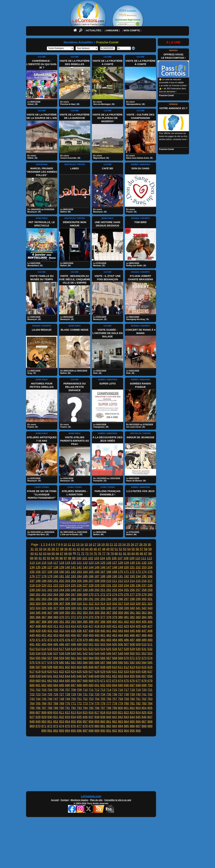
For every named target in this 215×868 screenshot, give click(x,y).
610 (115, 667)
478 (79, 640)
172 (132, 572)
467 (138, 635)
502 (97, 644)
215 (138, 581)
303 (38, 604)
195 (144, 576)
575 (32, 663)
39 (66, 549)
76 (99, 554)
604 (79, 667)
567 (109, 658)
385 (150, 617)
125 (103, 563)
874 (62, 726)
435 (73, 631)
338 (120, 608)
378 (109, 617)
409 (44, 626)
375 (91, 617)
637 (150, 672)
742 (150, 694)
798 (109, 708)
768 (56, 703)
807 (38, 713)
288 (73, 599)
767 (50, 703)
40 (70, 549)
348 (56, 613)
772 (79, 703)
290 (85, 599)
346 (44, 613)
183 (73, 576)
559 (62, 658)
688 (79, 685)
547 (115, 654)
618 (38, 672)
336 (109, 608)
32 (36, 549)
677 (138, 681)
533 (32, 654)
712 (97, 690)
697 (132, 685)
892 (56, 731)
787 (44, 708)
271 (97, 595)
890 (44, 731)
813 (73, 713)
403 (132, 622)
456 (73, 635)
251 (103, 590)
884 (120, 726)
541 (79, 654)
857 (85, 722)
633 (126, 672)
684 (56, 685)
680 (32, 685)
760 (132, 699)
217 (150, 581)
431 (50, 631)
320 (138, 604)
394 (79, 622)
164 (85, 572)
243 (56, 590)
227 (85, 585)
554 (32, 658)
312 (91, 604)
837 (91, 717)
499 (79, 644)
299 (138, 599)
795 (91, 708)
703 (44, 690)
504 (109, 644)
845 (138, 717)
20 (107, 545)
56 (137, 549)
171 (126, 572)
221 (50, 585)
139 (62, 567)
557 (50, 658)
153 (144, 567)
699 (144, 685)
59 (150, 549)
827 (32, 717)
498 (73, 644)
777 (109, 703)
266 (68, 595)
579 (56, 663)
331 (79, 608)
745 (44, 699)
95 (57, 558)
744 (38, 699)
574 (150, 658)
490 (150, 640)
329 (68, 608)
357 (109, 613)
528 (126, 649)
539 (68, 654)
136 (44, 567)
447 (144, 631)
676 (132, 681)
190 (115, 576)
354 (91, 613)
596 (32, 667)
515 (50, 649)
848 (32, 722)
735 (109, 694)
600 (56, 667)
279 (144, 595)
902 (115, 731)
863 (120, 722)
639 (38, 676)
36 (53, 549)
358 (115, 613)
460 (97, 635)
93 (49, 558)
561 (73, 658)
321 (144, 604)
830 (50, 717)
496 (62, 644)
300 (144, 599)
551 (138, 654)
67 (62, 554)
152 (138, 567)
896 (79, 731)
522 (91, 649)
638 (32, 676)
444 (126, 631)
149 (120, 567)
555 (38, 658)
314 (103, 604)
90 (36, 558)
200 (50, 581)
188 (103, 576)
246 (73, 590)
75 (95, 554)
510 (144, 644)
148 (115, 567)
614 (138, 667)
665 (68, 681)
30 (149, 545)
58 (146, 549)
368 (50, 617)
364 (150, 613)
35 (49, 549)
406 (150, 622)
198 (38, 581)
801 (126, 708)
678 (144, 681)
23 (120, 545)
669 (91, 681)
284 (50, 599)
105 (108, 558)
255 (126, 590)
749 (68, 699)
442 (115, 631)
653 (120, 676)
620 (50, 672)
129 (126, 563)
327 (56, 608)
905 (132, 731)
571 (132, 658)
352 (79, 613)
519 (73, 649)
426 (144, 626)
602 (68, 667)
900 (103, 731)
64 (49, 554)
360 (126, 613)
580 (62, 663)
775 (97, 703)
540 (73, 654)
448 (150, 631)
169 (115, 572)
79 (112, 554)
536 (50, 654)
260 (32, 595)
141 (73, 567)
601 (62, 667)
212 (120, 581)
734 (103, 694)
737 (120, 694)
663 (56, 681)
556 (44, 658)
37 (57, 549)
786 (38, 708)
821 (120, 713)
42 (78, 549)
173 (138, 572)
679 (150, 681)
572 (138, 658)
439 (97, 631)
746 (50, 699)
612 (126, 667)
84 (133, 554)
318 (126, 604)
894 (68, 731)
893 (62, 731)
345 (38, 613)
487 (132, 640)
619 (44, 672)
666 (73, 681)
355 (97, 613)
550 (132, 654)
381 (126, 617)
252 (109, 590)
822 (126, 713)
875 (68, 726)
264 (56, 595)
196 (150, 576)
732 (91, 694)
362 (138, 613)
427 (150, 626)
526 (115, 649)
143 (85, 567)
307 (62, 604)
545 (103, 654)
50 (112, 549)
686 (68, 685)
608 (103, 667)
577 (44, 663)
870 (38, 726)
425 (138, 626)
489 (144, 640)
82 (125, 554)
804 (144, 708)
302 (32, 604)
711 (91, 690)
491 (32, 644)
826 (150, 713)
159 (56, 572)
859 (97, 722)
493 (44, 644)
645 (73, 676)
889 (150, 726)
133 (150, 563)
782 (138, 703)
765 (38, 703)
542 (85, 654)
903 (120, 731)
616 (150, 667)
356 (103, 613)
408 (38, 626)
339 (126, 608)
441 (109, 631)
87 (146, 554)
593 (138, 663)
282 (38, 599)
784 (150, 703)
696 (126, 685)
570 (126, 658)
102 (91, 558)
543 (91, 654)
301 (150, 599)
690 (91, 685)
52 (120, 549)
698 (138, 685)
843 (126, 717)
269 (85, 595)
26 (132, 545)
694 (115, 685)
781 (132, 703)
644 (68, 676)
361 (132, 613)
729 (73, 694)
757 (115, 699)
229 (97, 585)
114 (38, 563)
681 (38, 685)
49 (108, 549)
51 (116, 549)
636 (144, 672)
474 (56, 640)
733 (97, 694)
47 (99, 549)
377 (103, 617)
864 (126, 722)
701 (32, 690)
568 (115, 658)
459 (91, 635)
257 (138, 590)
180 (56, 576)
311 (85, 604)
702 (38, 690)
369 (56, 617)
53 (125, 549)
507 (126, 644)
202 (62, 581)
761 (138, 699)
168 (109, 572)
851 (50, 722)
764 (32, 703)
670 (97, 681)
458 (85, 635)
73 (87, 554)
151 (132, 567)
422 (120, 626)
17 (95, 545)
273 (109, 595)
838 (97, 717)
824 (138, 713)
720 (144, 690)
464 (120, 635)
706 (62, 690)
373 (79, 617)
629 (103, 672)
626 (85, 672)
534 (38, 654)
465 (126, 635)
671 (103, 681)
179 (50, 576)
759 (126, 699)
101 (85, 558)
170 (120, 572)
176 (32, 576)
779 (120, 703)
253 (115, 590)
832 (62, 717)
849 (38, 722)
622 (62, 672)
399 (109, 622)
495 (56, 644)
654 (126, 676)
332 (85, 608)
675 (126, 681)
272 (103, 595)
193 (132, 576)
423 (126, 626)
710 (85, 690)
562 (79, 658)
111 (144, 558)
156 (38, 572)
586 (97, 663)
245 (68, 590)
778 (115, 703)
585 (91, 663)
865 (132, 722)
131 (138, 563)
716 (120, 690)
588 (109, 663)
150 (126, 567)
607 (97, 667)
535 (44, 654)
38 (62, 549)
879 (91, 726)
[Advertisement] (107, 765)
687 (73, 685)
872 (50, 726)
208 (97, 581)
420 (109, 626)
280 (150, 595)
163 (79, 572)
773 (85, 703)
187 (97, 576)
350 (68, 613)
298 (132, 599)
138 (56, 567)
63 (45, 554)
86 (142, 554)
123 (91, 563)
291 (91, 599)
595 (150, 663)
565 (97, 658)
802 (132, 708)
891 (50, 731)
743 (32, 699)
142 (79, 567)
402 (126, 622)
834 (73, 717)
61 (36, 554)
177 (38, 576)
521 (85, 649)
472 (44, 640)
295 (115, 599)
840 (109, 717)
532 (150, 649)
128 (120, 563)
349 (62, 613)
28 (141, 545)
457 (79, 635)
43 (83, 549)
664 (62, 681)
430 (44, 631)
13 (78, 545)
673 (115, 681)
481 (97, 640)
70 (74, 554)
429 (38, 631)
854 (68, 722)
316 (115, 604)
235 (132, 585)
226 (79, 585)
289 (79, 599)
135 (38, 567)
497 (68, 644)
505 (115, 644)
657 (144, 676)
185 (85, 576)
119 (68, 563)
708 (73, 690)
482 (103, 640)
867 (144, 722)
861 (109, 722)
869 (32, 726)
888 (144, 726)
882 (109, 726)
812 (68, 713)
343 (150, 608)
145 (97, 567)
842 (120, 717)
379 (115, 617)
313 (97, 604)
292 (97, 599)
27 (137, 545)
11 (69, 545)
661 (44, 681)
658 (150, 676)
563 (85, 658)
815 (85, 713)
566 (103, 658)
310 (79, 604)
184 (79, 576)
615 (144, 667)
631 (115, 672)
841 (115, 717)
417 (91, 626)
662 (50, 681)
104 (102, 558)
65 (53, 554)
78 (108, 554)
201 (56, 581)
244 (62, 590)
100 (79, 558)
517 (62, 649)
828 (38, 717)
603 (73, 667)
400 (115, 622)
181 (62, 576)
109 (132, 558)
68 (66, 554)
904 (126, 731)
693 (109, 685)
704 (50, 690)
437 (85, 631)
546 (109, 654)
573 (144, 658)
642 (56, 676)
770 (68, 703)
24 (124, 545)
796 (97, 708)
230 (103, 585)
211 (115, 581)
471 (38, 640)
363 (144, 613)
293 (103, 599)
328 (62, 608)
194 (138, 576)
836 (85, 717)
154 (150, 567)
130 (132, 563)
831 (56, 717)
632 (120, 672)
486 (126, 640)
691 (97, 685)
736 (115, 694)
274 (115, 595)
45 (91, 549)
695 (120, 685)
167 (103, 572)
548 (120, 654)
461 (103, 635)
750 (73, 699)
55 (133, 549)
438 (91, 631)
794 (85, 708)
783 (144, 703)
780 (126, 703)
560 (68, 658)
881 (103, 726)
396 (91, 622)
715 (115, 690)
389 (50, 622)
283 (44, 599)
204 (73, 581)
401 (120, 622)
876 (73, 726)
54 (129, 549)
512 (32, 649)
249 (91, 590)
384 (144, 617)
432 (56, 631)
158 (50, 572)
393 (73, 622)
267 (73, 595)
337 (115, 608)
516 (56, 649)
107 (120, 558)
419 (103, 626)
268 (79, 595)
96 (61, 558)
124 (97, 563)
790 (62, 708)
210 (109, 581)
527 (120, 649)
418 (97, 626)
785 (32, 708)
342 (144, 608)
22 (116, 545)
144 (91, 567)
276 (126, 595)
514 (44, 649)
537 (56, 654)
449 (32, 635)
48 (104, 549)
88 (150, 554)
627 (91, 672)
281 (32, 599)
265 (62, 595)
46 (95, 549)
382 (132, 617)
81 (120, 554)
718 (132, 690)
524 (103, 649)
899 (97, 731)
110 (138, 558)
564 (91, 658)
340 (132, 608)
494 (50, 644)
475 (62, 640)
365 (32, 617)
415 (79, 626)
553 (150, 654)
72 (83, 554)
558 (56, 658)
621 (56, 672)
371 (68, 617)
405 (144, 622)
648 (91, 676)
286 (62, 599)
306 (56, 604)
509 (138, 644)
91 (40, 558)
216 (144, 581)
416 (85, 626)
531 (144, 649)
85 (137, 554)
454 (62, 635)
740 (138, 694)
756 (109, 699)
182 (68, 576)
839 (103, 717)
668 (85, 681)
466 (132, 635)
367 (44, 617)
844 (132, 717)
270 (91, 595)
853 (62, 722)
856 (79, 722)
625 (79, 672)
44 (87, 549)
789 (56, 708)
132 (144, 563)
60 (32, 554)
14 (82, 545)
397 (97, 622)
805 (150, 708)
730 (79, 694)
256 (132, 590)
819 (109, 713)
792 (73, 708)
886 (132, 726)
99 (74, 558)
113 (32, 563)
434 (68, 631)
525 (109, 649)
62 (40, 554)
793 (79, 708)
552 (144, 654)
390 (56, 622)
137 (50, 567)
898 (91, 731)
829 (44, 717)
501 (91, 644)
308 (68, 604)
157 (44, 572)
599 (50, 667)
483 (109, 640)
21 (111, 545)
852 (56, 722)
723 (38, 694)
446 (138, 631)
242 (50, 590)
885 (126, 726)
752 (85, 699)
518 (68, 649)
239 (32, 590)
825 (144, 713)
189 (109, 576)
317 (120, 604)
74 (91, 554)
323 (32, 608)
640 (44, 676)
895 (73, 731)
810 (56, 713)
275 (120, 595)
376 (97, 617)
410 (50, 626)
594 (144, 663)
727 (62, 694)
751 (79, 699)
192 (126, 576)
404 (138, 622)
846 (144, 717)
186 (91, 576)
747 (56, 699)
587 (103, 663)
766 (44, 703)
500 (85, 644)
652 (115, 676)
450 (38, 635)
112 (149, 558)
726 (56, 694)
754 (97, 699)
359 (120, 613)
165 (91, 572)
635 (138, 672)
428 (32, 631)
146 (103, 567)
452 (50, 635)
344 (32, 613)
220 (44, 585)
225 (73, 585)
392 (68, 622)
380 (120, 617)
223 (62, 585)
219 (38, 585)
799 (115, 708)
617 (32, 672)
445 (132, 631)
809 (50, 713)
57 (142, 549)
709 (79, 690)
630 (109, 672)
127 (115, 563)
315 (109, 604)
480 (91, 640)
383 (138, 617)
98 (70, 558)
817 (97, 713)
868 (150, 722)
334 (97, 608)
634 (132, 672)
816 (91, 713)
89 (32, 558)
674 (120, 681)
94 (53, 558)
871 (44, 726)
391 (62, 622)
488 (138, 640)
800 (120, 708)
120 (73, 563)
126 (109, 563)
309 (73, 604)
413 (68, 626)
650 (103, 676)
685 (62, 685)
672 (109, 681)
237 (144, 585)
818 (103, 713)
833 (68, 717)
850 (44, 722)
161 (68, 572)
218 (32, 585)
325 (44, 608)
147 (109, 567)
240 (38, 590)
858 (91, 722)
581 (68, 663)
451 (44, 635)
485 (120, 640)
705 (56, 690)
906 (138, 731)
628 (97, 672)
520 (79, 649)
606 (91, 667)
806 (32, 713)
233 (120, 585)
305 (50, 604)
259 (150, 590)
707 (68, 690)
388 (44, 622)
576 (38, 663)
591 (126, 663)
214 (132, 581)
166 (97, 572)
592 (132, 663)
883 (115, 726)
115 (44, 563)
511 (150, 644)
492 (38, 644)
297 (126, 599)
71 (78, 554)
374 (85, 617)
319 (132, 604)
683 (50, 685)
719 (138, 690)
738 (126, 694)
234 (126, 585)
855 (73, 722)
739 (132, 694)
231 (109, 585)
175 (150, 572)
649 (97, 676)
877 (79, 726)
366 (38, 617)
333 (91, 608)
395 (85, 622)
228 (91, 585)
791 (68, 708)
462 (109, 635)
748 (62, 699)
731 (85, 694)
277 (132, 595)
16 (90, 545)
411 (56, 626)
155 (32, 572)
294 (109, 599)
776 (103, 703)
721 (150, 690)
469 (150, 635)
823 (132, 713)
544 (97, 654)
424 (132, 626)
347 (50, 613)
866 (138, 722)
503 (103, 644)
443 (120, 631)
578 (50, 663)
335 (103, 608)
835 (79, 717)
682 (44, 685)
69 (70, 554)
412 (62, 626)
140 (68, 567)
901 (109, 731)
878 (85, 726)
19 (103, 545)
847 (150, 717)
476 (68, 640)
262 (44, 595)
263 (50, 595)
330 (73, 608)
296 (120, 599)
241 (44, 590)
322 (150, 604)
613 (132, 667)
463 (115, 635)
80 (116, 554)
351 (73, 613)
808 (44, 713)
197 (32, 581)
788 (50, 708)
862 (115, 722)
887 (138, 726)
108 (126, 558)
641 (50, 676)
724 (44, 694)
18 (99, 545)
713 (103, 690)
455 (68, 635)
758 (120, 699)
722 (32, 694)
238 (150, 585)
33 (40, 549)
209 (103, 581)
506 (120, 644)
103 (97, 558)
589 (115, 663)
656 (138, 676)
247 (79, 590)
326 (50, 608)
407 (32, 626)
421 (115, 626)
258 (144, 590)
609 (109, 667)
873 (56, 726)
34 (45, 549)
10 (65, 545)
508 (132, 644)
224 (68, 585)
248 (85, 590)
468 (144, 635)
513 (38, 649)
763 (150, 699)
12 (74, 545)
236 (138, 585)
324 (38, 608)
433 (62, 631)
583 (79, 663)
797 (103, 708)
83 (129, 554)
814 (79, 713)
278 (138, 595)
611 (120, 667)
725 (50, 694)
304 (44, 604)
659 (32, 681)
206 (85, 581)
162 (73, 572)
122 (85, 563)
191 (120, 576)
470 (32, 640)
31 (32, 549)
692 (103, 685)
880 (97, 726)
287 (68, 599)
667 (79, 681)
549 (126, 654)
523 (97, 649)
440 (103, 631)
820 (115, 713)
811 (62, 713)
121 (79, 563)
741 (144, 694)
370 (62, 617)
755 (103, 699)
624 (73, 672)
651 (109, 676)
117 (56, 563)
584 (85, 663)
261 (38, 595)
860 (103, 722)
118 (62, 563)
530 (138, 649)
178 (44, 576)
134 (32, 567)
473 (50, 640)
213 (126, 581)
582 (73, 663)
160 (62, 572)
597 (38, 667)
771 (73, 703)
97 (65, 558)
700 (150, 685)
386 (32, 622)
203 (68, 581)
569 (120, 658)
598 (44, 667)
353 (85, 613)
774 (91, 703)
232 (115, 585)
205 (79, 581)
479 (85, 640)
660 (38, 681)
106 (114, 558)
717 (126, 690)
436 (79, 631)
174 (144, 572)
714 (109, 690)
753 (91, 699)
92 (44, 558)
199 (44, 581)
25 (128, 545)
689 (85, 685)
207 (91, 581)
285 (56, 599)
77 (104, 554)
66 (57, 554)
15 (86, 545)
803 (138, 708)
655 (132, 676)
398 (103, 622)
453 (56, 635)
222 (56, 585)
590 (120, 663)
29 (145, 545)
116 (50, 563)
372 (73, 617)
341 (138, 608)
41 (74, 549)
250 (97, 590)
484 (115, 640)
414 (73, 626)
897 (85, 731)
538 (62, 654)
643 (62, 676)
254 (120, 590)
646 (79, 676)
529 (132, 649)
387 (38, 622)
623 (68, 672)
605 (85, 667)
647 (85, 676)
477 (73, 640)
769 (62, 703)
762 (144, 699)
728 (68, 694)
